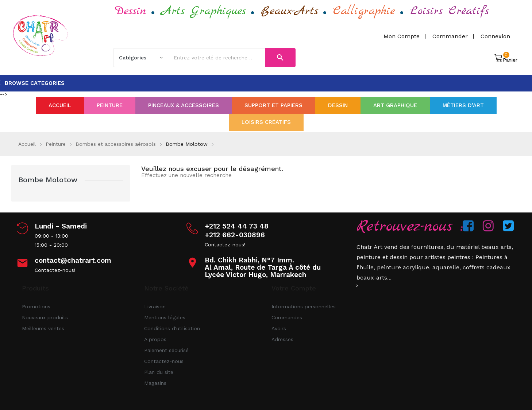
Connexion (495, 36)
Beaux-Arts (290, 11)
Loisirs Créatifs (450, 11)
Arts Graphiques (204, 11)
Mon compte (402, 36)
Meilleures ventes (43, 328)
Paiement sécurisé (166, 350)
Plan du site (159, 372)
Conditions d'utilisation (172, 328)
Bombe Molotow (48, 180)
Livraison (155, 306)
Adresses (282, 339)
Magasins (155, 383)
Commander (450, 36)
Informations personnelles (304, 306)
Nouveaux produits (45, 317)
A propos (155, 339)
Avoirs (279, 328)
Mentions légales (165, 317)
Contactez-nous (164, 361)
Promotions (36, 306)
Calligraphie (364, 11)
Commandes (287, 317)
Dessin (131, 11)
